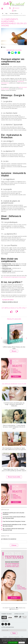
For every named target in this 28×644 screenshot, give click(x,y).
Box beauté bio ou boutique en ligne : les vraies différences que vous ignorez (14, 449)
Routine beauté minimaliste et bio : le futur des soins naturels (15, 525)
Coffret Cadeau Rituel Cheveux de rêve (14, 347)
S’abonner (14, 545)
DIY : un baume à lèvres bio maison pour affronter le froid (13, 529)
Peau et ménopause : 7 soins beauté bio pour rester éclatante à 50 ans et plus (14, 427)
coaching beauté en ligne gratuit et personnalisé (14, 277)
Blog (6, 13)
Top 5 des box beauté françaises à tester (14, 521)
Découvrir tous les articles (14, 477)
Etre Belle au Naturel (14, 13)
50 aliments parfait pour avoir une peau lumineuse (13, 513)
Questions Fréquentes (14, 637)
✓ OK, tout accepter (13, 643)
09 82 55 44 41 (15, 609)
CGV (22, 637)
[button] (2, 338)
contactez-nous (22, 608)
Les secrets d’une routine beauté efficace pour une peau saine (14, 517)
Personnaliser (22, 643)
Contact (5, 637)
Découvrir (14, 351)
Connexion (16, 8)
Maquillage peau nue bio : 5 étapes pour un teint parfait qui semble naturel (14, 470)
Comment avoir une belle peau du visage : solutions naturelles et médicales (14, 404)
